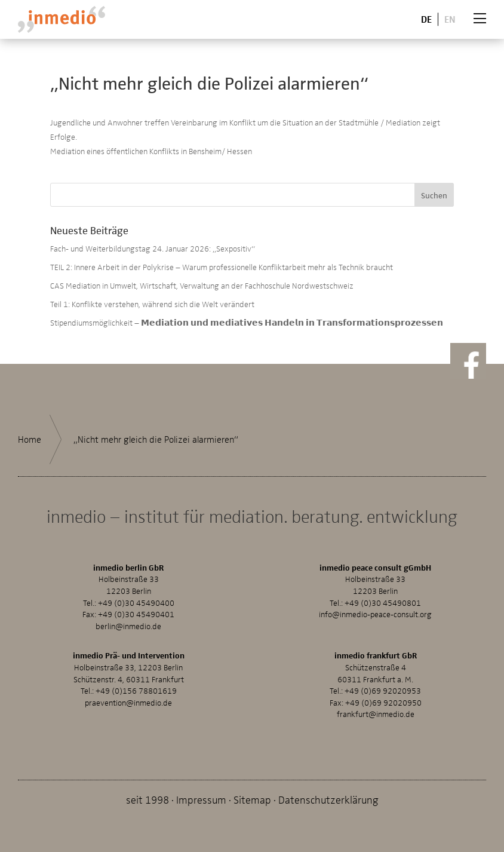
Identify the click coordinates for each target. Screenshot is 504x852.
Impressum (201, 799)
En (450, 19)
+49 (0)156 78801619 (136, 690)
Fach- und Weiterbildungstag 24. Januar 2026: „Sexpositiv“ (153, 248)
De (426, 19)
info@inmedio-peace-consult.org (375, 614)
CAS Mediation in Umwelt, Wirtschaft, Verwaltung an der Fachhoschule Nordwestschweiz (202, 285)
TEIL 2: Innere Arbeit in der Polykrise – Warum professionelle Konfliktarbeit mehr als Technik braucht (222, 267)
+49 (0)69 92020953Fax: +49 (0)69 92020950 (376, 696)
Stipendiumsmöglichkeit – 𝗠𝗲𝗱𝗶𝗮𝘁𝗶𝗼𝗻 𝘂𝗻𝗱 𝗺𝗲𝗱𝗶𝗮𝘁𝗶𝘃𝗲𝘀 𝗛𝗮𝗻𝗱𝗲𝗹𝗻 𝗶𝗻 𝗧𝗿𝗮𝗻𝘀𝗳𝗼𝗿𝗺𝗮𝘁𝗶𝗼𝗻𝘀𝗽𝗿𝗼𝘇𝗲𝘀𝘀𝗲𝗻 (247, 322)
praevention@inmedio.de (128, 702)
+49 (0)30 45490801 (383, 603)
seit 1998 (147, 799)
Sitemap (252, 799)
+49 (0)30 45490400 (136, 603)
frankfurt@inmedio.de (376, 714)
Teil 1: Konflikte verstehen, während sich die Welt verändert (152, 304)
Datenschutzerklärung (328, 799)
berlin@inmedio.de (128, 626)
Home (30, 439)
